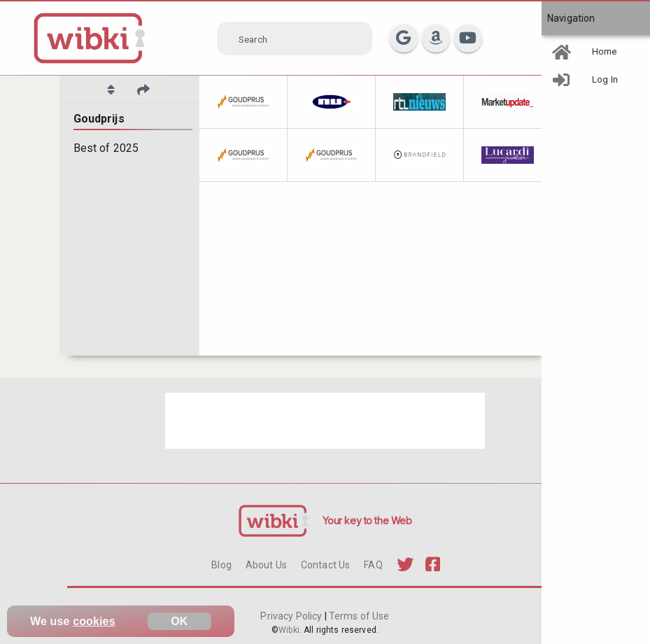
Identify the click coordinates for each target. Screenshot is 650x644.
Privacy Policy (292, 616)
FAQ (373, 565)
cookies (94, 621)
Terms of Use (358, 616)
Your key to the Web (367, 520)
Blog (221, 565)
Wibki (289, 630)
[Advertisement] (325, 421)
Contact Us (325, 565)
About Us (266, 565)
